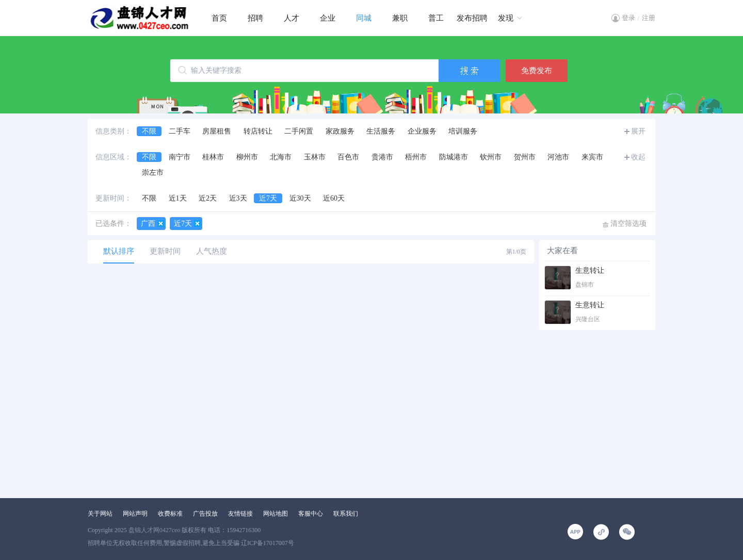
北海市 (281, 157)
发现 (506, 18)
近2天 (208, 198)
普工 (436, 18)
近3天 (238, 198)
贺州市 (525, 157)
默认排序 (119, 251)
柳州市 (247, 157)
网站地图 (276, 514)
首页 (219, 18)
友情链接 (240, 514)
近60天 (334, 198)
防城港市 (454, 157)
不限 (149, 131)
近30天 (300, 198)
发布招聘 (472, 18)
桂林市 (213, 157)
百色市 (348, 157)
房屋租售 (217, 131)
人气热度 (212, 251)
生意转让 (590, 270)
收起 (638, 157)
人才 (292, 18)
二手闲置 (299, 131)
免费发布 (537, 71)
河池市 (558, 157)
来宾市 (592, 157)
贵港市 (382, 157)
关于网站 (100, 514)
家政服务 (340, 131)
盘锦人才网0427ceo (155, 530)
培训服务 (463, 131)
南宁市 (180, 157)
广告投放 (205, 514)
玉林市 (315, 157)
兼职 (400, 18)
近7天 (268, 198)
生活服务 (381, 131)
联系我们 (346, 514)
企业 (328, 18)
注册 (649, 18)
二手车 (180, 131)
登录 (628, 18)
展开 (638, 131)
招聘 (255, 18)
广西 (148, 224)
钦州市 (491, 157)
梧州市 (416, 157)
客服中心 (311, 514)
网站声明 (135, 514)
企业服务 (422, 131)
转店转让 (258, 131)
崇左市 (153, 172)
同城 (364, 18)
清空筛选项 (628, 224)
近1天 (178, 198)
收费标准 (170, 514)
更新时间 (165, 251)
